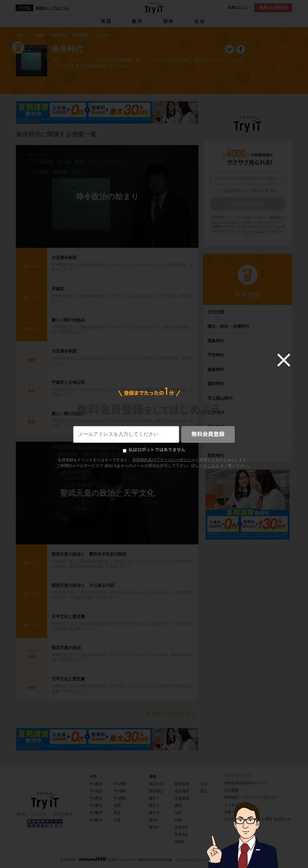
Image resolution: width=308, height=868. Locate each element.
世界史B (181, 834)
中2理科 (120, 791)
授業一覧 (231, 812)
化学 (178, 813)
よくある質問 (235, 805)
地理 (117, 805)
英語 (106, 21)
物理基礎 (182, 784)
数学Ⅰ (154, 798)
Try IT (154, 8)
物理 (178, 805)
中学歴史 (248, 295)
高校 (153, 777)
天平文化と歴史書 (68, 616)
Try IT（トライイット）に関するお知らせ (258, 819)
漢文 (204, 791)
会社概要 (231, 790)
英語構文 (156, 791)
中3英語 (96, 798)
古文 (204, 784)
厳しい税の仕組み (68, 320)
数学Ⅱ (154, 805)
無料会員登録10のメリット (246, 783)
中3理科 (120, 798)
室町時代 (216, 384)
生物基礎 (182, 798)
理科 (169, 21)
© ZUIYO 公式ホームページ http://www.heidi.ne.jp (116, 859)
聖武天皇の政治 (66, 648)
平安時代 (216, 355)
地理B (179, 842)
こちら (260, 231)
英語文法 (156, 784)
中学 (93, 777)
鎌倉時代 (216, 369)
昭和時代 (216, 455)
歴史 (117, 813)
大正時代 (216, 441)
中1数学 (96, 805)
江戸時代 (216, 412)
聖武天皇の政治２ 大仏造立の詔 (83, 585)
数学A (154, 820)
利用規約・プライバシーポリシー (251, 797)
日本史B (181, 827)
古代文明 (216, 312)
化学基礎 (182, 791)
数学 (138, 21)
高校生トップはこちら (52, 8)
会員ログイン (238, 7)
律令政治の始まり (107, 196)
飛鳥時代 (216, 341)
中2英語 (96, 791)
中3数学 (96, 820)
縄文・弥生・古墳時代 (228, 326)
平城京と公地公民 (68, 382)
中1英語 (96, 784)
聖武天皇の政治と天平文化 (107, 493)
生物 (178, 820)
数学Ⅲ (154, 813)
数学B (154, 827)
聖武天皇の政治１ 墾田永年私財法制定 (89, 554)
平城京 (58, 289)
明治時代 (216, 427)
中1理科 (120, 784)
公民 (117, 820)
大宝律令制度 (64, 257)
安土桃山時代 (220, 398)
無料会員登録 (273, 8)
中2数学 (96, 813)
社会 (200, 21)
